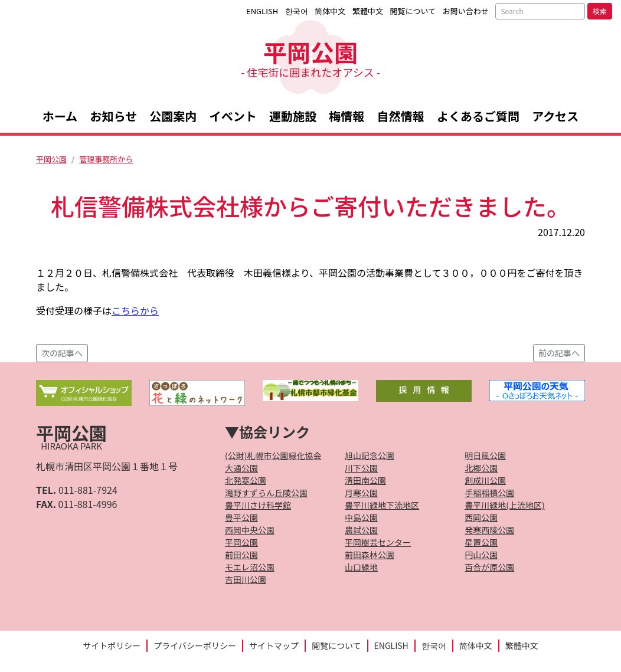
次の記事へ (62, 353)
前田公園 (241, 555)
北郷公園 (481, 468)
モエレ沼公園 (250, 567)
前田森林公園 (370, 555)
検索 (600, 11)
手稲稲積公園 (489, 493)
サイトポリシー (112, 645)
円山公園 (481, 555)
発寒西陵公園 (489, 530)
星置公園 (481, 542)
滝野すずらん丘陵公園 (266, 493)
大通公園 (241, 468)
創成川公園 (485, 480)
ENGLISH (262, 11)
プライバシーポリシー (195, 645)
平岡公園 (310, 57)
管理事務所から (106, 159)
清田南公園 (365, 480)
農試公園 (361, 530)
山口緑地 (361, 567)
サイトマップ (274, 645)
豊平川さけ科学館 (258, 505)
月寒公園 (361, 493)
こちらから (135, 310)
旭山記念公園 (370, 455)
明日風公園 (485, 455)
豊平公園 (241, 517)
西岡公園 (481, 517)
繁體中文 (368, 11)
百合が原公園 (489, 567)
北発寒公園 (246, 480)
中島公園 (361, 517)
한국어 (297, 11)
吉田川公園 (246, 579)
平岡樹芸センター (378, 542)
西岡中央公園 (250, 530)
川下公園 (361, 468)
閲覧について (413, 11)
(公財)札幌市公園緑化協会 (273, 455)
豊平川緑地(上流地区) (504, 505)
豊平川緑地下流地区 (382, 505)
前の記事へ (559, 353)
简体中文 (330, 11)
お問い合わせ (466, 11)
